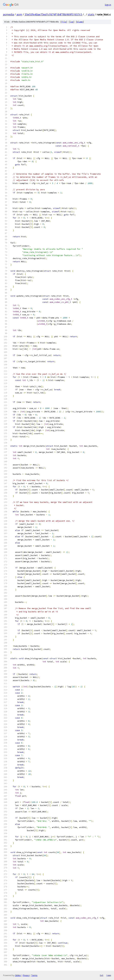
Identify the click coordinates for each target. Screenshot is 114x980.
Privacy (26, 975)
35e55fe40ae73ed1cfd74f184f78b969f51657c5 (53, 14)
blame (80, 22)
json (109, 975)
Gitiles (18, 975)
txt (102, 975)
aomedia (8, 14)
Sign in (108, 5)
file (64, 22)
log (72, 22)
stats (91, 14)
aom (19, 14)
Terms (34, 975)
